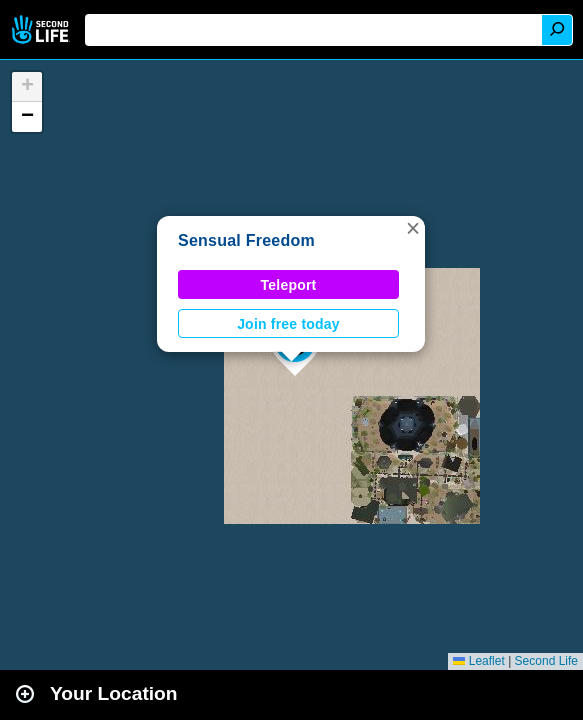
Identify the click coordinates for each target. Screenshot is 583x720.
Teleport (289, 285)
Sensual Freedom (246, 240)
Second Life (42, 29)
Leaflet (478, 661)
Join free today (288, 324)
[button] (413, 228)
